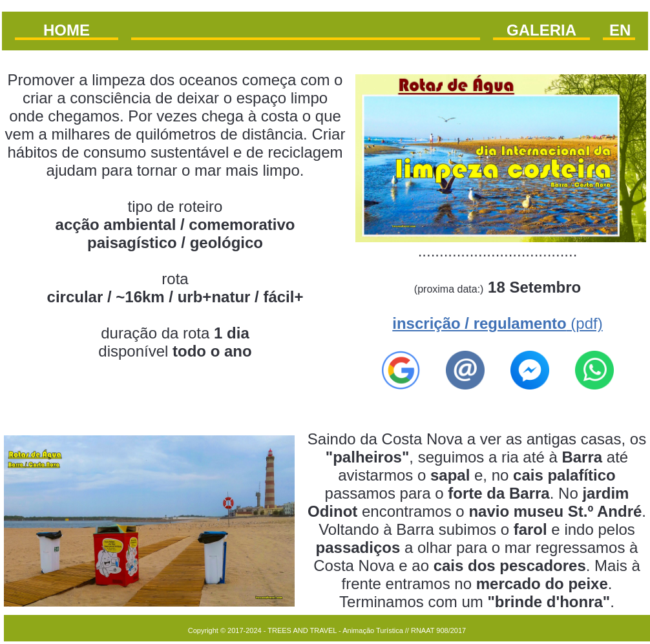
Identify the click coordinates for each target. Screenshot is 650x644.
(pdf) (497, 323)
